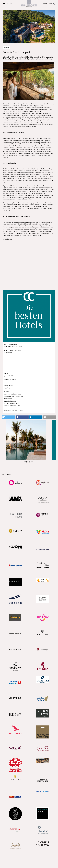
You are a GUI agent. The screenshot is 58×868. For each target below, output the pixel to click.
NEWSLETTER (47, 3)
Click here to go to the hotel (14, 410)
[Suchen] (54, 3)
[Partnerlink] (15, 483)
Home (7, 47)
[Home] (29, 4)
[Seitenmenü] (4, 4)
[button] (8, 417)
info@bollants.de (10, 401)
